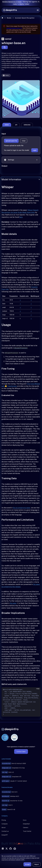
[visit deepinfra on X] (7, 849)
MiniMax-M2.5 (10, 796)
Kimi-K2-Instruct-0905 (14, 763)
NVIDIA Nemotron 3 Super (12, 2)
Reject (37, 864)
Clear (24, 141)
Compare (5, 824)
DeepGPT (5, 835)
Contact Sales (21, 752)
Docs (25, 820)
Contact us (5, 831)
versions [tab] (27, 125)
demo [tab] (7, 125)
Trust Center (27, 831)
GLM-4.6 (8, 772)
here (21, 217)
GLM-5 (7, 805)
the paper (13, 603)
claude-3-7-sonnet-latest (14, 781)
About (4, 827)
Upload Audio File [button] (11, 141)
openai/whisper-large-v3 (14, 28)
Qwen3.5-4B (8, 809)
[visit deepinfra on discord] (15, 849)
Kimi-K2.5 (9, 792)
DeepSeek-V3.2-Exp (13, 768)
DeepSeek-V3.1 (11, 777)
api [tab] (16, 125)
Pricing (4, 820)
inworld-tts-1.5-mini (12, 801)
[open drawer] (38, 10)
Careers (26, 827)
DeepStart (26, 824)
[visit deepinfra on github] (10, 849)
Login (35, 150)
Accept (27, 864)
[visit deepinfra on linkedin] (3, 849)
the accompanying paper (22, 508)
